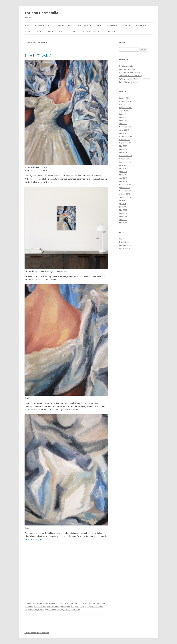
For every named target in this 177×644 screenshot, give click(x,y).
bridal (82, 603)
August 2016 (124, 165)
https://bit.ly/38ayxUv (34, 539)
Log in (122, 239)
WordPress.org (125, 248)
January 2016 (124, 188)
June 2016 (123, 172)
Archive (28, 31)
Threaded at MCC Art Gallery (131, 76)
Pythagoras (79, 607)
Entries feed (124, 242)
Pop (72, 607)
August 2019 (124, 111)
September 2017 (126, 143)
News (61, 31)
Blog (50, 31)
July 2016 (123, 168)
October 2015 (125, 194)
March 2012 (124, 223)
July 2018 (123, 133)
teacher (41, 610)
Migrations (112, 25)
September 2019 (126, 108)
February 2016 (125, 184)
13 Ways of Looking (64, 25)
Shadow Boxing (85, 25)
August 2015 (124, 200)
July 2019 (123, 114)
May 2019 (123, 120)
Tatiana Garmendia (41, 13)
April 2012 (123, 220)
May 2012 (123, 216)
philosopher (65, 607)
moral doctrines (53, 607)
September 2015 (126, 197)
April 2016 (123, 178)
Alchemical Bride (42, 25)
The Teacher (141, 25)
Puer (99, 25)
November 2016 (126, 156)
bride (87, 603)
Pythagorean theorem (94, 607)
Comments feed (126, 245)
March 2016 (124, 181)
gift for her (29, 607)
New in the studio (126, 66)
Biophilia (126, 25)
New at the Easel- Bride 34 (130, 72)
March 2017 (124, 152)
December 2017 (126, 136)
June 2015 (123, 207)
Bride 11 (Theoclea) (38, 55)
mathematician (40, 607)
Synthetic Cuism (31, 610)
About (40, 31)
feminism (101, 603)
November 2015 (126, 191)
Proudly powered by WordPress (37, 633)
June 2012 (123, 213)
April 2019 (123, 124)
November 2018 (126, 127)
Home (27, 25)
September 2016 (126, 162)
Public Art (111, 31)
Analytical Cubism (72, 603)
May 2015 (123, 210)
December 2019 (126, 101)
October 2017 (125, 140)
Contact (72, 31)
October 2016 (125, 159)
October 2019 (125, 104)
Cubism (93, 603)
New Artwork (50, 603)
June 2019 (123, 117)
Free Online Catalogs (91, 31)
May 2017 (123, 146)
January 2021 (124, 98)
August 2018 (124, 130)
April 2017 (123, 149)
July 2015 (123, 204)
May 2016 (123, 175)
